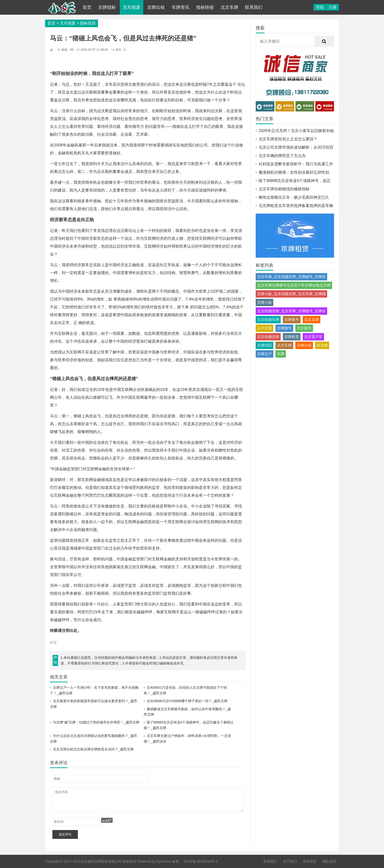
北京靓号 (304, 328)
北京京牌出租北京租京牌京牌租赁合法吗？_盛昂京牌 (93, 749)
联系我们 (254, 7)
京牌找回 (264, 345)
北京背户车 (313, 337)
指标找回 (88, 23)
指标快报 (205, 7)
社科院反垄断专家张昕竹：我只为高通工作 (296, 164)
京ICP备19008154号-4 (201, 861)
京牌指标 (107, 7)
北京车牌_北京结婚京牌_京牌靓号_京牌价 (291, 277)
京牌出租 (156, 7)
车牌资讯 (180, 7)
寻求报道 (310, 861)
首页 (87, 7)
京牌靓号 (284, 328)
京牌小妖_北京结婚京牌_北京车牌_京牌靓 (291, 294)
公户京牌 (264, 328)
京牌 (281, 354)
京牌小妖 (264, 302)
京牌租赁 (292, 337)
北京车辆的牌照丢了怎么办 (282, 156)
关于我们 (290, 861)
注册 (333, 7)
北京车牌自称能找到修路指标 (284, 189)
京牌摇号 (292, 319)
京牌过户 (264, 354)
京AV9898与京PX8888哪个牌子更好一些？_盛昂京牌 (187, 701)
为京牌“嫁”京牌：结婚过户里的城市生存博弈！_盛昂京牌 (96, 722)
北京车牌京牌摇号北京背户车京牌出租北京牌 (294, 285)
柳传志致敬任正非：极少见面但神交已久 (294, 197)
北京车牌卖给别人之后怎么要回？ (288, 139)
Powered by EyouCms (154, 861)
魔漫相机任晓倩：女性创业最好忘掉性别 (294, 172)
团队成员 (329, 861)
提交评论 (65, 834)
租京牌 (322, 345)
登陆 (320, 7)
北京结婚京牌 (268, 337)
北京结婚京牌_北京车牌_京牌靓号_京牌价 (291, 311)
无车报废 (132, 7)
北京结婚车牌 (268, 319)
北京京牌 (312, 319)
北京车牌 (229, 7)
